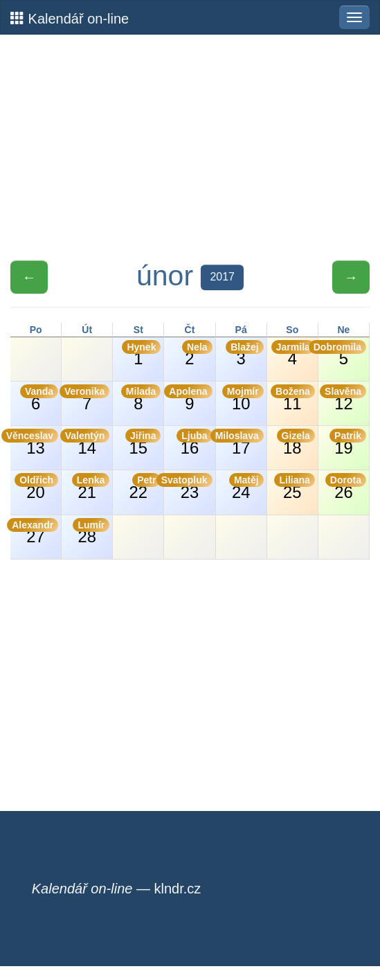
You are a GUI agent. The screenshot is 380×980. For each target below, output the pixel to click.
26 (346, 487)
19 (348, 443)
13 (34, 443)
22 (145, 487)
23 (188, 487)
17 (240, 443)
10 (243, 399)
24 (246, 487)
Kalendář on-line (70, 18)
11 (293, 399)
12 (343, 399)
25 (294, 487)
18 (296, 443)
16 (194, 443)
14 (85, 443)
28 (91, 532)
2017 (222, 277)
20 (36, 487)
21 (91, 487)
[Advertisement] (190, 148)
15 (143, 443)
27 (34, 532)
